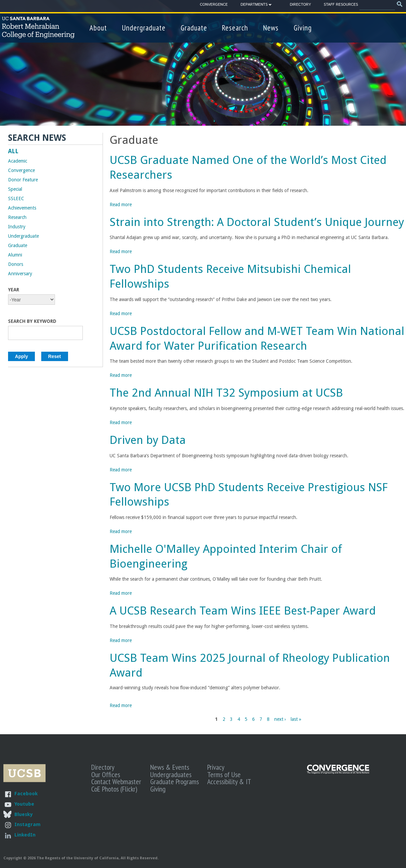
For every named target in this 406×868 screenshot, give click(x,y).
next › (280, 719)
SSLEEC (16, 198)
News (271, 28)
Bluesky (23, 814)
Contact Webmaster (116, 782)
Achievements (22, 208)
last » (296, 719)
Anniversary (20, 274)
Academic (18, 161)
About (98, 28)
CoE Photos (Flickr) (114, 789)
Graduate (194, 28)
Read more (121, 205)
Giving (303, 28)
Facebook (26, 793)
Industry (17, 227)
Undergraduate (144, 28)
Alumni (15, 255)
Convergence (214, 5)
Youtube (24, 804)
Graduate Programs (175, 782)
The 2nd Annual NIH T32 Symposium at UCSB (226, 393)
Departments (254, 6)
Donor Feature (23, 180)
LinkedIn (25, 835)
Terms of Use (224, 774)
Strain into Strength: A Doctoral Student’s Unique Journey (257, 222)
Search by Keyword (32, 321)
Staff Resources (341, 5)
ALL (13, 151)
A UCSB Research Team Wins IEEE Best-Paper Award (243, 611)
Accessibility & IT (229, 782)
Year (14, 290)
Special (15, 189)
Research (235, 28)
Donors (16, 264)
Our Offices (106, 774)
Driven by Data (148, 440)
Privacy (216, 767)
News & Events (170, 767)
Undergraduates (171, 774)
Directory (301, 5)
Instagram (27, 824)
